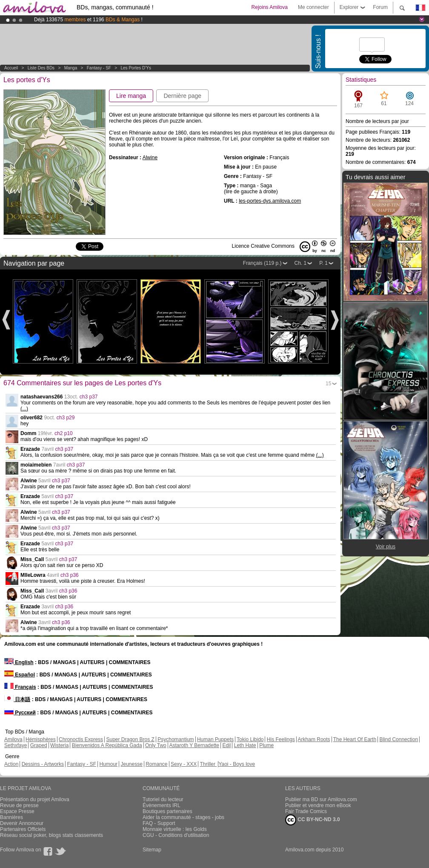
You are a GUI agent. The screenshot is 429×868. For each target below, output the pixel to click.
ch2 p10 (64, 433)
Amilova (13, 739)
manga (71, 68)
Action (11, 764)
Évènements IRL (162, 805)
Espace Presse (17, 811)
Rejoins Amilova (270, 7)
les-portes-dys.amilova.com (270, 201)
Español (20, 675)
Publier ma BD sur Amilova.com (321, 799)
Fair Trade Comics (306, 811)
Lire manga (131, 96)
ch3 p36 (70, 575)
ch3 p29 (66, 418)
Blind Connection (399, 739)
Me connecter (313, 7)
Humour (108, 764)
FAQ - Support (159, 823)
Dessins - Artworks (43, 764)
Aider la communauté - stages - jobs (183, 817)
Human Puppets (215, 739)
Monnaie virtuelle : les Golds (175, 829)
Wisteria (59, 745)
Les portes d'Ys (136, 68)
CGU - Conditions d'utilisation (176, 835)
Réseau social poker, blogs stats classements (51, 835)
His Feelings (281, 739)
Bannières (11, 817)
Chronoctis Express (81, 739)
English (19, 662)
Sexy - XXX (184, 764)
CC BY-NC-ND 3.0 (313, 820)
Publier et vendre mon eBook (318, 805)
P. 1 (323, 263)
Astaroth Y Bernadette (194, 745)
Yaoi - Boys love (237, 764)
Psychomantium (176, 739)
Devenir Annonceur (22, 823)
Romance (156, 764)
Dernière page (182, 96)
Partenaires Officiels (23, 829)
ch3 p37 (89, 397)
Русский (20, 713)
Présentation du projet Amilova (35, 799)
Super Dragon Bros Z (130, 739)
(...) (24, 409)
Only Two (156, 745)
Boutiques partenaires (167, 811)
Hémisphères (41, 739)
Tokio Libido (250, 739)
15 (328, 384)
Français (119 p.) (262, 263)
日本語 (17, 699)
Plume (266, 745)
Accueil (11, 68)
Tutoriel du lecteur (163, 799)
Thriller (208, 764)
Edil (226, 745)
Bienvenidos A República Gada (107, 745)
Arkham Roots (314, 739)
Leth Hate (245, 745)
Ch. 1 (301, 263)
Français (20, 687)
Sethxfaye (16, 745)
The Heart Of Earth (355, 739)
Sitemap (152, 850)
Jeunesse (131, 764)
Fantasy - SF (99, 68)
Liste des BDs (41, 68)
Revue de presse (19, 805)
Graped (39, 745)
